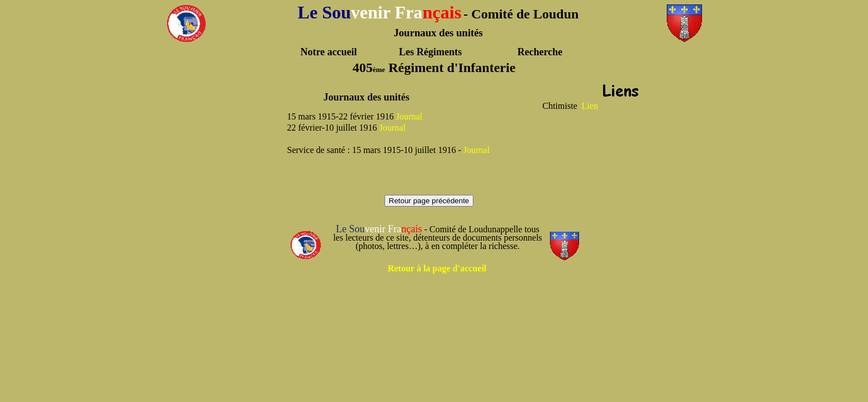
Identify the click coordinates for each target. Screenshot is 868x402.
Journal (409, 116)
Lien (590, 106)
